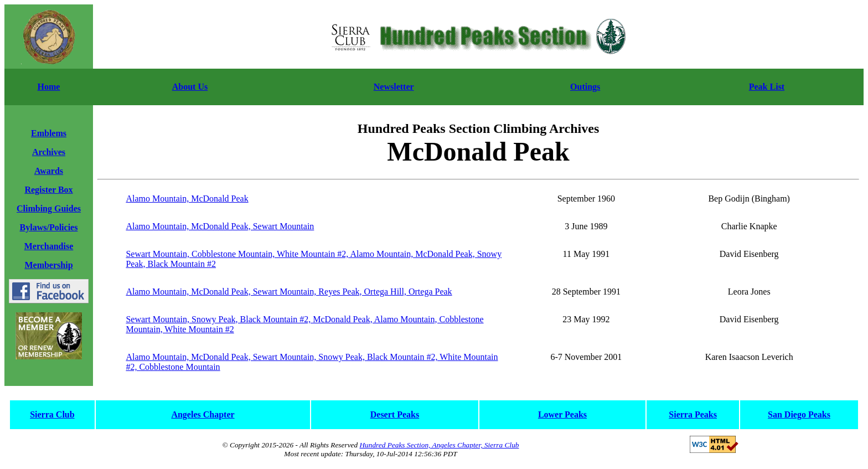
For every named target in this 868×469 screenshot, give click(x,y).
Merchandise (49, 246)
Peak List (767, 87)
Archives (49, 152)
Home (49, 87)
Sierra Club (52, 414)
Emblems (49, 133)
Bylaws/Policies (49, 227)
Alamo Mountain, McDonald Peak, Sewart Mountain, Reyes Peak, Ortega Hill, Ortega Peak (289, 292)
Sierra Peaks (693, 414)
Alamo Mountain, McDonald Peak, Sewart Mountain (220, 226)
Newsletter (394, 87)
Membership (48, 265)
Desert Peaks (395, 414)
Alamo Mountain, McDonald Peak (187, 199)
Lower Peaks (562, 414)
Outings (585, 87)
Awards (49, 171)
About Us (190, 87)
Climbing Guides (49, 208)
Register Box (48, 190)
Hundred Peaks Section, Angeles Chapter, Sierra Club (439, 445)
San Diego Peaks (799, 414)
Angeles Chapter (203, 414)
